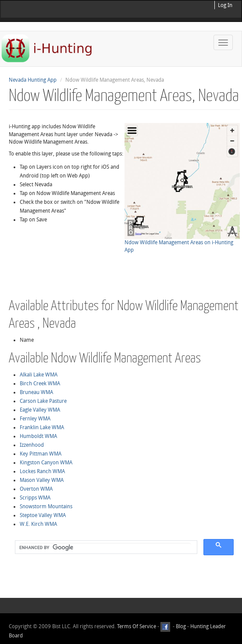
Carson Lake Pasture (43, 401)
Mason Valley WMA (42, 480)
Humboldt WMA (38, 436)
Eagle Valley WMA (40, 410)
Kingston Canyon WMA (46, 463)
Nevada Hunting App (33, 80)
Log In (225, 5)
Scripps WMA (35, 498)
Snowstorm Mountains (46, 507)
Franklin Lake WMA (42, 427)
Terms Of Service (137, 627)
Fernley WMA (35, 419)
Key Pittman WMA (41, 454)
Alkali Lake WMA (39, 375)
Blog (181, 627)
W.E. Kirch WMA (38, 524)
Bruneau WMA (36, 392)
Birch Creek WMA (40, 384)
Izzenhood (32, 445)
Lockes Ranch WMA (42, 471)
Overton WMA (36, 489)
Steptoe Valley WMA (43, 515)
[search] (105, 547)
